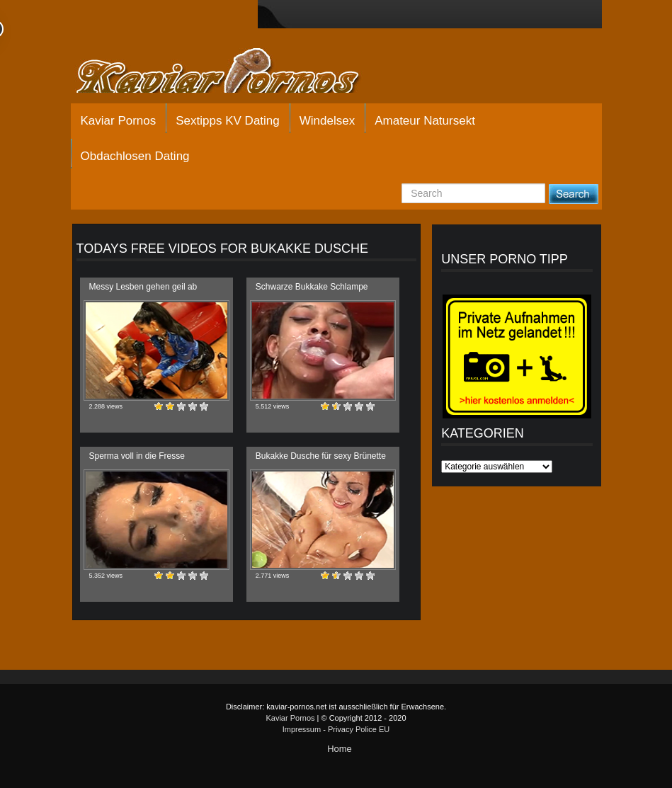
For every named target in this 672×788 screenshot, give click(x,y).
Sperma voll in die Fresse (137, 456)
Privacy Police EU (359, 729)
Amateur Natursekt (425, 121)
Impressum (302, 729)
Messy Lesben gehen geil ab (143, 287)
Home (340, 749)
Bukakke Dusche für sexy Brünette (321, 456)
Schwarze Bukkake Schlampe (312, 287)
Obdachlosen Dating (135, 156)
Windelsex (327, 121)
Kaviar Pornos (119, 121)
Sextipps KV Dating (227, 121)
